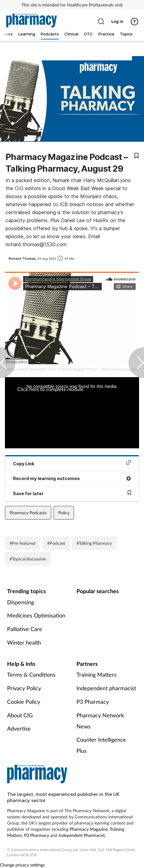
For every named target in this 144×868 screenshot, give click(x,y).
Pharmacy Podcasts (28, 513)
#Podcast (56, 543)
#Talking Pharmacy (94, 543)
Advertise (19, 728)
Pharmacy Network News (100, 721)
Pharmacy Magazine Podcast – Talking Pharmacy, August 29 (99, 369)
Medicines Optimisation (36, 615)
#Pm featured (23, 543)
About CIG (20, 715)
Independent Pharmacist (82, 835)
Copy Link (72, 463)
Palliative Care (25, 629)
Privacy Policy (24, 688)
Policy (64, 513)
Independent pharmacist (106, 688)
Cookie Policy (24, 702)
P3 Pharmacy (93, 702)
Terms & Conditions (31, 674)
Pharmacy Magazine (89, 829)
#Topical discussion (28, 559)
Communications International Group (30, 369)
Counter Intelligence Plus (101, 745)
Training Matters (97, 674)
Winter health (24, 642)
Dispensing (21, 602)
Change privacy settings (22, 865)
